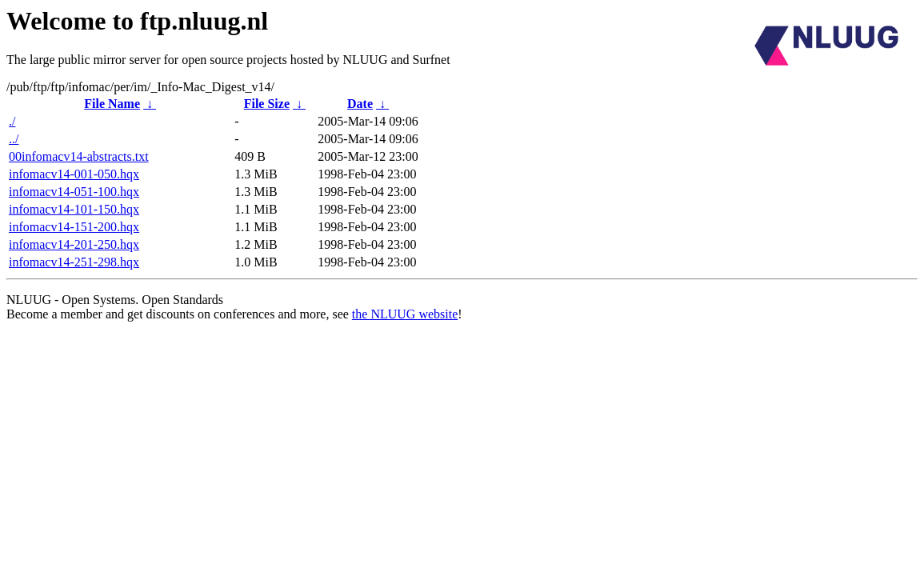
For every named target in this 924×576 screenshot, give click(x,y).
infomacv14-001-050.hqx (74, 174)
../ (14, 139)
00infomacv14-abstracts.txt (79, 156)
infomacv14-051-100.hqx (74, 192)
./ (12, 121)
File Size (267, 104)
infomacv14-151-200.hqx (74, 227)
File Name (112, 104)
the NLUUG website (405, 314)
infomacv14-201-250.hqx (74, 244)
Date (360, 104)
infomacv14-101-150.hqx (74, 209)
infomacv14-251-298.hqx (74, 262)
